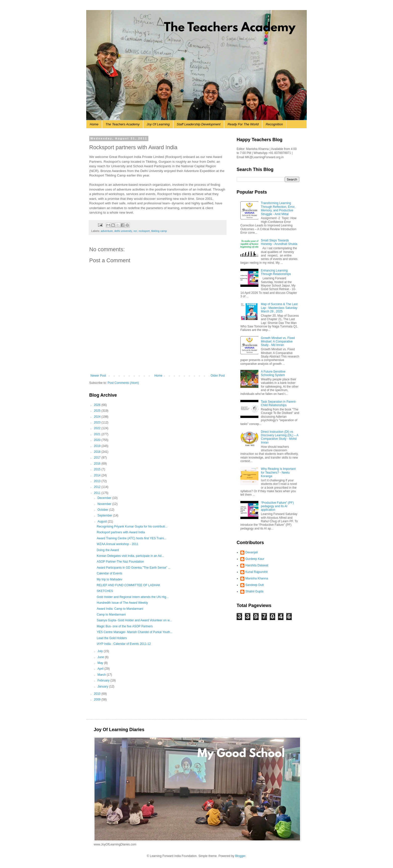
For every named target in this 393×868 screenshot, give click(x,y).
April (101, 669)
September (105, 515)
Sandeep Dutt (255, 585)
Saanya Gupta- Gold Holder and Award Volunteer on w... (134, 620)
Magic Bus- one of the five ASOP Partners (125, 626)
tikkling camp (159, 231)
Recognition (274, 124)
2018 (98, 452)
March (102, 675)
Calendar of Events (110, 573)
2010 (98, 694)
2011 (98, 493)
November (105, 504)
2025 (98, 411)
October (103, 510)
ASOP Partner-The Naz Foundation (120, 562)
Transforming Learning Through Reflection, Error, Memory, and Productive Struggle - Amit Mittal (278, 208)
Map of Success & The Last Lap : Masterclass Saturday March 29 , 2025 (279, 308)
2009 (98, 700)
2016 (98, 464)
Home (94, 124)
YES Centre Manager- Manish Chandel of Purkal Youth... (135, 632)
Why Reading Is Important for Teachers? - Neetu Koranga (278, 472)
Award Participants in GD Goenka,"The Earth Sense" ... (134, 568)
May (101, 663)
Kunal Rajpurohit (257, 572)
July (101, 651)
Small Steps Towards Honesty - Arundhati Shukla (279, 242)
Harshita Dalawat (257, 565)
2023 (98, 422)
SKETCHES (105, 591)
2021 (98, 434)
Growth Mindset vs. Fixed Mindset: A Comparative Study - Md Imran (278, 342)
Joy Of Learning (158, 124)
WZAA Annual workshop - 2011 (118, 544)
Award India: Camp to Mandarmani (120, 609)
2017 (98, 458)
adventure (107, 231)
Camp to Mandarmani (111, 615)
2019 (98, 446)
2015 (98, 469)
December (105, 498)
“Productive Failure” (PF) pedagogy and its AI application (277, 506)
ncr (135, 231)
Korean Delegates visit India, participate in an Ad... (130, 556)
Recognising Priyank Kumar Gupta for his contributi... (132, 527)
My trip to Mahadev (110, 579)
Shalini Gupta (254, 591)
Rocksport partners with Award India (121, 532)
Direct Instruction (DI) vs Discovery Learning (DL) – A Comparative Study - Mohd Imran (280, 437)
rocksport (144, 231)
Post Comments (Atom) (123, 383)
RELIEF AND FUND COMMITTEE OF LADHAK (128, 585)
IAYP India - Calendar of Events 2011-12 (124, 644)
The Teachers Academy (123, 124)
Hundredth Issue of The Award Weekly (122, 603)
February (104, 680)
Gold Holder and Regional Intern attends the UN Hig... (133, 597)
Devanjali (252, 552)
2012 (98, 487)
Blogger (240, 856)
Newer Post (98, 376)
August (103, 522)
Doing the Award (108, 550)
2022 (98, 428)
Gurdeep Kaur (255, 559)
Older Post (218, 376)
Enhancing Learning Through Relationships (276, 272)
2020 (98, 440)
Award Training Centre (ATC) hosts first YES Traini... (132, 538)
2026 (98, 405)
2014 (98, 475)
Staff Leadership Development (199, 124)
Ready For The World (243, 124)
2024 (98, 417)
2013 (98, 481)
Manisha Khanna (257, 578)
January (103, 686)
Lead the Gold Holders (112, 638)
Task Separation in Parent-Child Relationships (279, 403)
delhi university (123, 231)
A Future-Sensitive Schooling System (273, 373)
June (101, 657)
